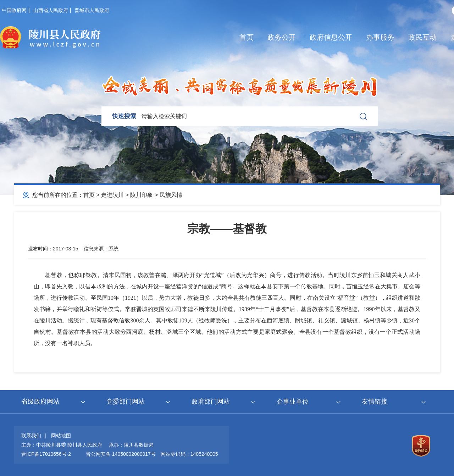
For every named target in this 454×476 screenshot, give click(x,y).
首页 (247, 37)
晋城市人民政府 (92, 10)
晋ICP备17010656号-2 (46, 454)
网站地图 (61, 436)
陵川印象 (142, 195)
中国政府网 (14, 10)
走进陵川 (112, 195)
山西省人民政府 (51, 10)
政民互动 (422, 37)
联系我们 (31, 436)
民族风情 (171, 195)
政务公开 (282, 37)
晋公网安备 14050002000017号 (121, 454)
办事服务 (380, 37)
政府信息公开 (331, 37)
